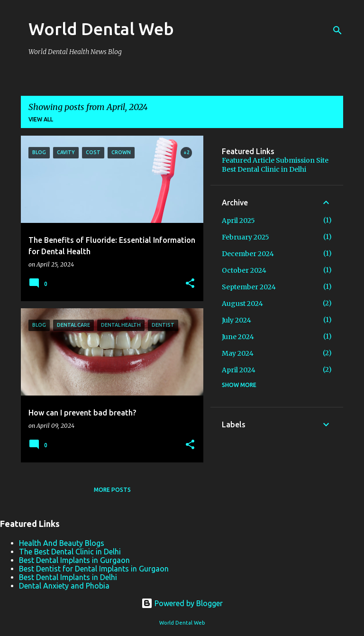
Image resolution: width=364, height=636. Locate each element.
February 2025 (246, 237)
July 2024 (237, 320)
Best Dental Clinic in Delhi (264, 169)
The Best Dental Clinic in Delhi (70, 552)
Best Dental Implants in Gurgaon (74, 560)
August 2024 (242, 304)
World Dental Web (101, 29)
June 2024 (238, 337)
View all (41, 119)
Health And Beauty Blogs (62, 543)
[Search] (337, 30)
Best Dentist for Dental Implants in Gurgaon (94, 569)
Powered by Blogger (182, 603)
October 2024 (244, 270)
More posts (112, 490)
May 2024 (238, 353)
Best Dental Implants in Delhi (68, 577)
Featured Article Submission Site (275, 160)
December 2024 (248, 254)
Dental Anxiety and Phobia (64, 586)
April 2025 (238, 221)
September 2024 (249, 287)
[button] (190, 284)
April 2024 (239, 370)
